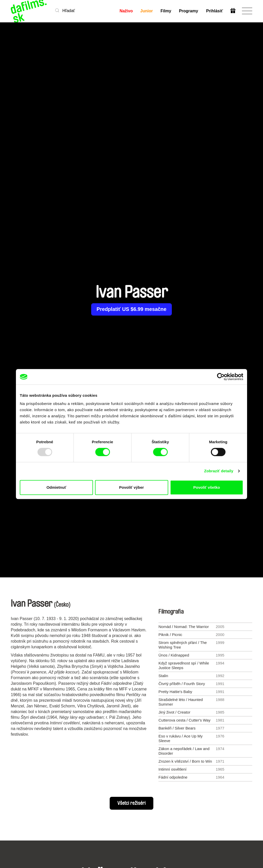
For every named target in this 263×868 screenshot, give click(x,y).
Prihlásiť (214, 11)
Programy (189, 11)
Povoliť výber (131, 487)
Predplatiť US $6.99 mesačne (131, 309)
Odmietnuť (56, 487)
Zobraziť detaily (219, 471)
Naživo (126, 11)
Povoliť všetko (207, 487)
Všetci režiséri (131, 803)
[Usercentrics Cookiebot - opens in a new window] (221, 377)
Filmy (166, 11)
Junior (147, 11)
